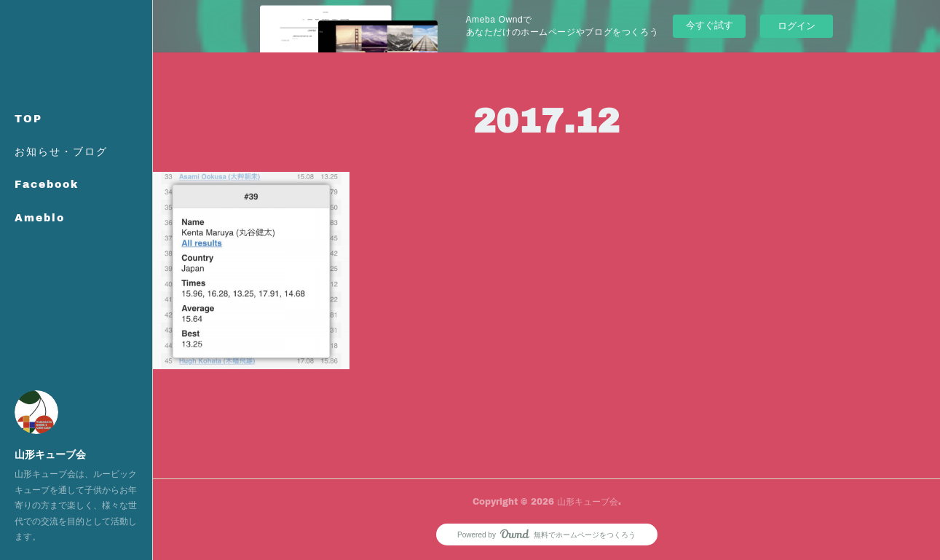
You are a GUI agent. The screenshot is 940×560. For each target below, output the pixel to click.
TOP (28, 118)
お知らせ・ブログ (61, 151)
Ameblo (40, 217)
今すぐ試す (710, 25)
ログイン (797, 26)
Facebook (47, 184)
